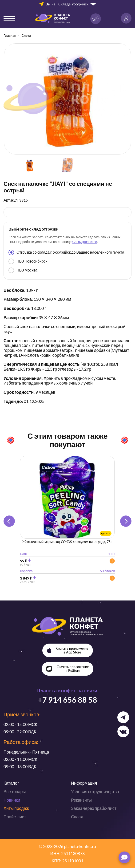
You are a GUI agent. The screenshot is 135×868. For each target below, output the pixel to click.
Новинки (12, 800)
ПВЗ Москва (23, 270)
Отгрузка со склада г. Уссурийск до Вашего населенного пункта (66, 252)
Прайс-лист (15, 817)
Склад (77, 817)
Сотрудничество (85, 242)
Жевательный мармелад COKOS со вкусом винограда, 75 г (68, 542)
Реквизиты (81, 800)
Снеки (26, 35)
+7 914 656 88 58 (67, 700)
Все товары (15, 791)
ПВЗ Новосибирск (28, 261)
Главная (10, 35)
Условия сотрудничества (95, 791)
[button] (126, 521)
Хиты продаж (16, 808)
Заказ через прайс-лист (94, 808)
